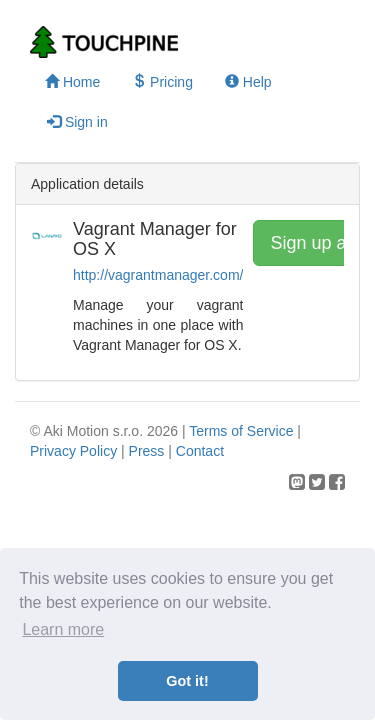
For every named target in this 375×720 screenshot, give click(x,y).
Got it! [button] (187, 681)
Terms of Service (241, 431)
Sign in (77, 122)
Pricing (162, 82)
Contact (200, 451)
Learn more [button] (63, 629)
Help (248, 82)
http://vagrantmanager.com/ (158, 275)
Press (147, 451)
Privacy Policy (73, 451)
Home (72, 82)
